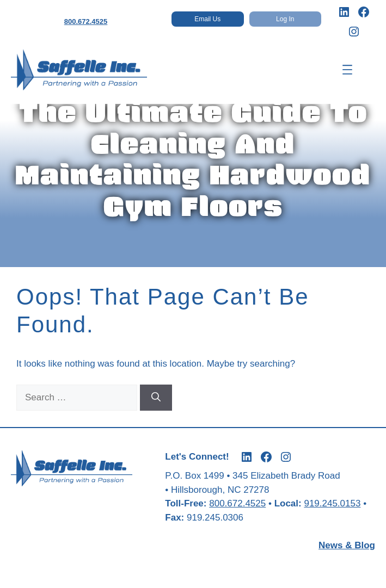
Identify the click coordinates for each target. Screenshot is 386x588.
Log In (285, 19)
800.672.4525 (86, 21)
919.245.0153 (332, 503)
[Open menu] (347, 70)
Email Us (207, 19)
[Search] (156, 398)
